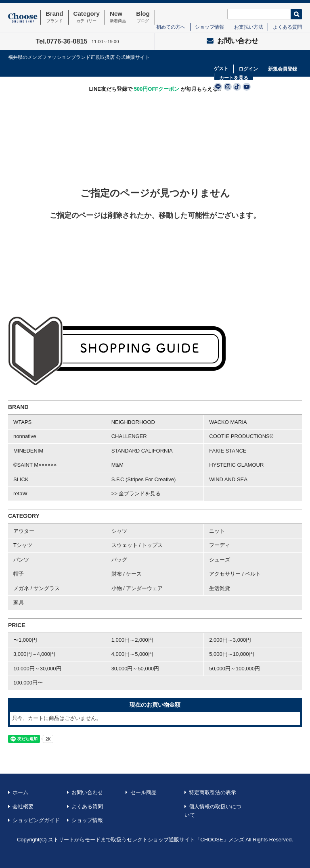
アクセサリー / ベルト (235, 574)
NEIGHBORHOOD (133, 422)
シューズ (220, 560)
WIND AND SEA (228, 479)
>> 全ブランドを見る (136, 493)
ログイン (248, 69)
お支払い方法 (249, 27)
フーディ (220, 545)
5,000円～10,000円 (231, 654)
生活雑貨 (220, 588)
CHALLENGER (129, 436)
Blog (143, 17)
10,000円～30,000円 (37, 669)
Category (87, 17)
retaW (20, 493)
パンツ (21, 560)
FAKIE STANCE (228, 451)
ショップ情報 (209, 27)
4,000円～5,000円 (132, 654)
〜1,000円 (25, 640)
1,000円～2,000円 (132, 640)
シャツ (119, 531)
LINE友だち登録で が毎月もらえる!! (155, 89)
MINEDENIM (28, 451)
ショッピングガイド (36, 820)
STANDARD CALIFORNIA (142, 451)
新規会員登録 (283, 69)
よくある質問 (287, 27)
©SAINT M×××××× (35, 465)
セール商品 (143, 792)
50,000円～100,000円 (235, 669)
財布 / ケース (127, 574)
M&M (117, 465)
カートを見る (234, 78)
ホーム (20, 792)
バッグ (119, 560)
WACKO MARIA (228, 422)
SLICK (21, 479)
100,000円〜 (28, 683)
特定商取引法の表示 (213, 792)
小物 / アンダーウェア (137, 588)
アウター (24, 531)
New (118, 17)
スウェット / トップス (137, 545)
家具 (19, 602)
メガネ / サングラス (37, 588)
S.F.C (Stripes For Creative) (144, 479)
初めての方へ (171, 27)
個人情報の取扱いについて (213, 811)
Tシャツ (23, 545)
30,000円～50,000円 (135, 669)
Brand (54, 17)
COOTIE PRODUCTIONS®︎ (241, 436)
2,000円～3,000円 (230, 640)
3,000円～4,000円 (34, 654)
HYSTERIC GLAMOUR (236, 465)
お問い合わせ (232, 41)
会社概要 (23, 806)
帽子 (19, 574)
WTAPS (22, 422)
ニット (217, 531)
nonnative (25, 436)
